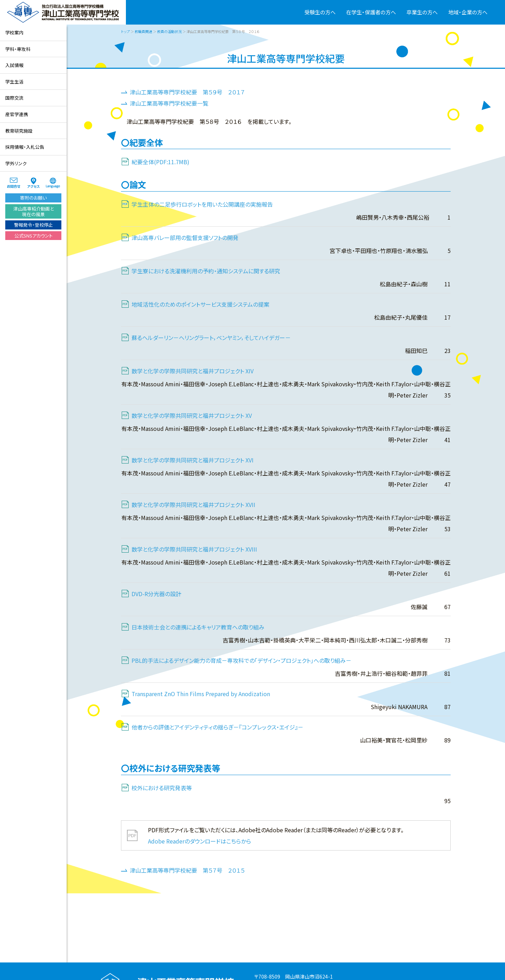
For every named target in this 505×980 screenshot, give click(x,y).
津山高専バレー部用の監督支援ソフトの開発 (185, 238)
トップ (125, 31)
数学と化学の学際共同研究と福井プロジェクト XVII (193, 505)
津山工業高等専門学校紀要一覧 (169, 103)
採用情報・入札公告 (25, 147)
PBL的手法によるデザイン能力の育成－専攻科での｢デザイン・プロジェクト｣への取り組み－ (241, 660)
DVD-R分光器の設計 (156, 594)
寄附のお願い (33, 198)
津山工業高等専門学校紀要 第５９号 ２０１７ (187, 92)
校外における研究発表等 (162, 788)
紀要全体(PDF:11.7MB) (160, 162)
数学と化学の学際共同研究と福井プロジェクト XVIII (194, 549)
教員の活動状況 (169, 31)
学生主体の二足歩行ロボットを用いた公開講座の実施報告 (202, 204)
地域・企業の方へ (468, 12)
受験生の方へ (320, 12)
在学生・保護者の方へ (371, 12)
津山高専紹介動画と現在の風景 (33, 211)
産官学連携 (17, 114)
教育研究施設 (19, 131)
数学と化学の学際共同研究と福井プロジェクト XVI (193, 460)
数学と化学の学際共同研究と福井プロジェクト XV (192, 415)
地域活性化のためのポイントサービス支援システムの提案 (200, 304)
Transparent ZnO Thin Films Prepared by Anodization (201, 694)
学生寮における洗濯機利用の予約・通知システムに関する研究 (206, 271)
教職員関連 (143, 31)
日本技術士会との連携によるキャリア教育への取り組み (198, 627)
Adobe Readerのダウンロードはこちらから (200, 841)
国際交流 (14, 98)
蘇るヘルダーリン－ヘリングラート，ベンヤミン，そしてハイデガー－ (211, 338)
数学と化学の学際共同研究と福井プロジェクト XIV (193, 371)
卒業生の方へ (422, 12)
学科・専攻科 (18, 49)
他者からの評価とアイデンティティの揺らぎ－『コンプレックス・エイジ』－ (217, 727)
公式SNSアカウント (33, 236)
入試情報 (14, 65)
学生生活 (14, 82)
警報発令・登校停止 (33, 225)
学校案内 (14, 32)
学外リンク (16, 163)
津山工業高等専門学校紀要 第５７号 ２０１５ (187, 870)
